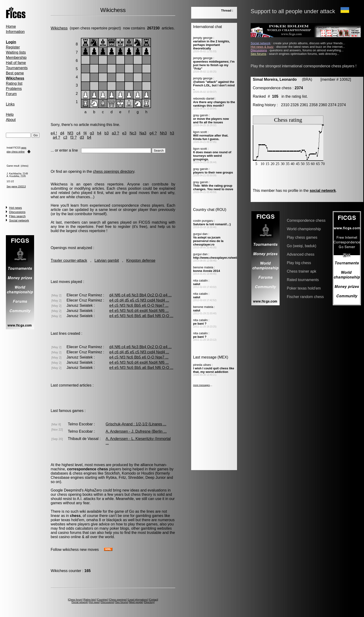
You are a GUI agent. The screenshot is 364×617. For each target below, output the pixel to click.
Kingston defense (141, 260)
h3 (172, 133)
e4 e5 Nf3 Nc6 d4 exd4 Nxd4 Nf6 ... (139, 311)
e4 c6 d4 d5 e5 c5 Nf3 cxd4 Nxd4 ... (139, 300)
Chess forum (75, 600)
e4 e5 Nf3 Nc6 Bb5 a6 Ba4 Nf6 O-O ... (141, 316)
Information (15, 32)
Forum (11, 94)
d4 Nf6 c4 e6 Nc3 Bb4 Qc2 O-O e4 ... (140, 295)
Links (10, 104)
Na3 (143, 133)
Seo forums (122, 602)
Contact (153, 600)
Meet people (136, 602)
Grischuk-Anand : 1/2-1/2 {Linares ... (136, 424)
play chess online (16, 152)
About (11, 120)
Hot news (16, 208)
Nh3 (163, 133)
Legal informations (138, 600)
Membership (16, 58)
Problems (14, 89)
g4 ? (153, 133)
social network (323, 191)
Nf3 (70, 133)
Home (11, 26)
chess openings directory (114, 171)
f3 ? (73, 137)
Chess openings (118, 600)
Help (10, 115)
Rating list (14, 83)
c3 (65, 137)
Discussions (17, 212)
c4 (78, 133)
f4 (85, 133)
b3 (107, 133)
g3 (92, 133)
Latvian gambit (107, 260)
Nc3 (133, 133)
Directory (149, 602)
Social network (19, 220)
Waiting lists (16, 52)
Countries (102, 600)
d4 (62, 133)
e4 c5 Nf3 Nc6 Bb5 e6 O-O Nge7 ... (139, 305)
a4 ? (56, 137)
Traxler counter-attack (69, 260)
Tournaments (17, 68)
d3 (82, 137)
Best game (15, 73)
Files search (17, 216)
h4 (99, 133)
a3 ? (115, 133)
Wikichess (59, 28)
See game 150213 (16, 187)
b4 (89, 137)
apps (24, 148)
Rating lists (89, 600)
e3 (124, 133)
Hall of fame (16, 63)
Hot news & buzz (262, 47)
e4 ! (54, 133)
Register (13, 47)
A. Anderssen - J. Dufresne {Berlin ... (136, 431)
